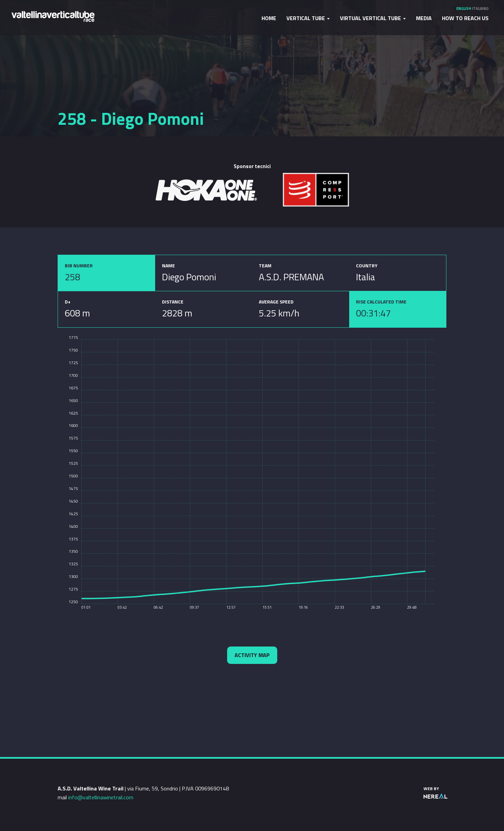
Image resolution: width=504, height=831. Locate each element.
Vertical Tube (308, 18)
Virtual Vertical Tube (373, 18)
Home (269, 18)
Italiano (480, 9)
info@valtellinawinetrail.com (101, 797)
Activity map (252, 655)
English (464, 9)
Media (424, 18)
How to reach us (465, 18)
